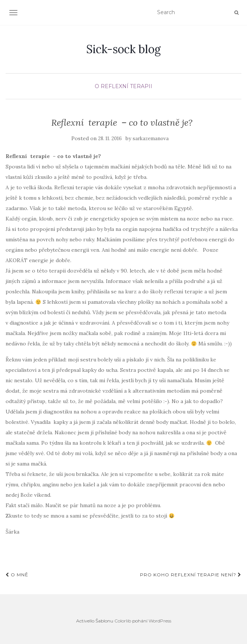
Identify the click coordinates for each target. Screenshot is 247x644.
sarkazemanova (151, 139)
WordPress (160, 621)
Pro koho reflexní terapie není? (191, 575)
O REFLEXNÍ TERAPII (123, 86)
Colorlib (123, 621)
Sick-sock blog (123, 49)
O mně (17, 575)
